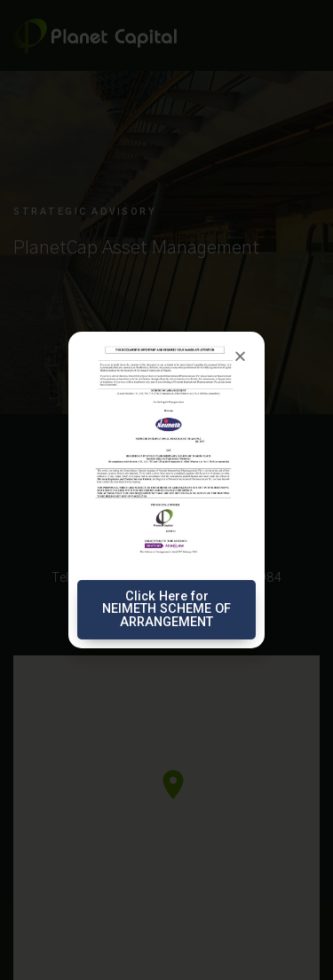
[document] (166, 490)
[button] (240, 356)
